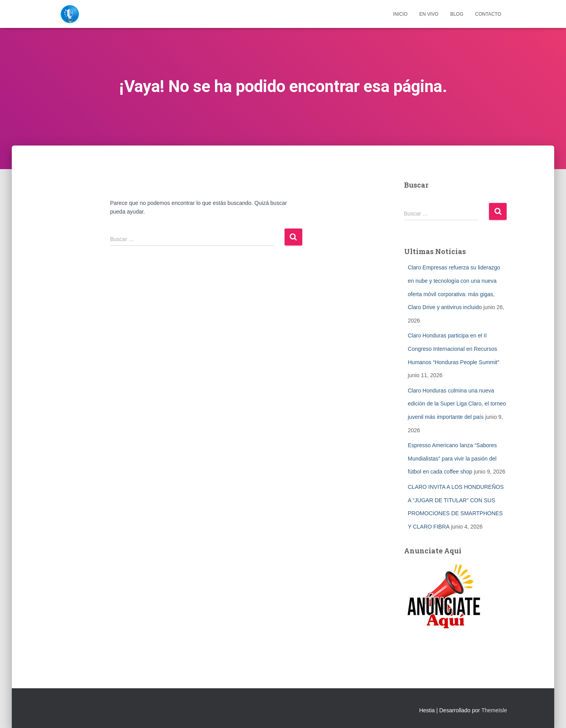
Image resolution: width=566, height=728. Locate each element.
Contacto (488, 14)
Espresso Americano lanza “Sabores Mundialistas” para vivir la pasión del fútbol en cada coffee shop (452, 458)
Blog (457, 14)
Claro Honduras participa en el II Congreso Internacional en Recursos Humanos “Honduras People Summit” (454, 349)
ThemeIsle (494, 710)
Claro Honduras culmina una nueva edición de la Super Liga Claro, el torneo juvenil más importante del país (457, 404)
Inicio (400, 14)
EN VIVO (429, 14)
